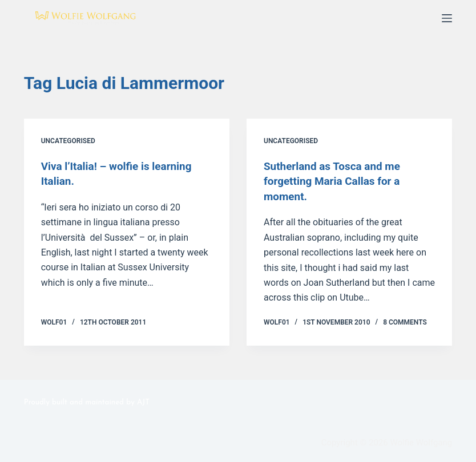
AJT (143, 401)
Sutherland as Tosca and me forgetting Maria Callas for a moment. (336, 181)
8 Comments (405, 321)
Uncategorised (68, 141)
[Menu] (447, 18)
